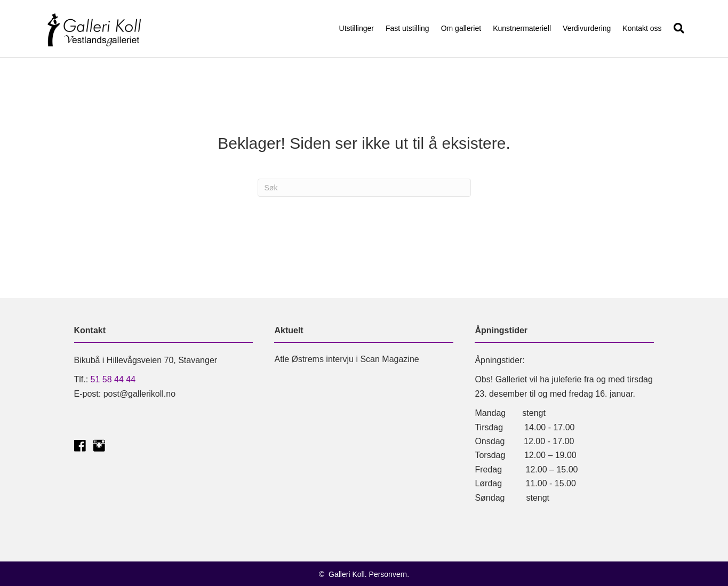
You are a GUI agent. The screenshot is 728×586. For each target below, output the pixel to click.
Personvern (388, 574)
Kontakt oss (642, 28)
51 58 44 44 (113, 379)
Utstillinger (357, 28)
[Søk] (676, 28)
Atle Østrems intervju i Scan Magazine (346, 359)
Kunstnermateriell (522, 28)
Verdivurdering (587, 28)
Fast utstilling (407, 28)
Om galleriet (461, 28)
